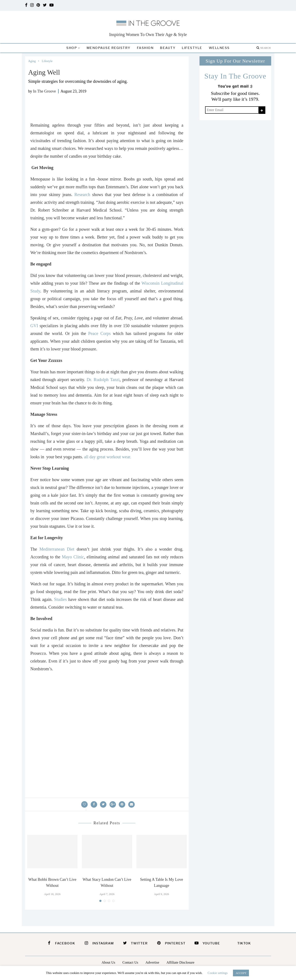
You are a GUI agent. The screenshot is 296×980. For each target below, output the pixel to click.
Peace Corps (100, 333)
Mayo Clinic (73, 557)
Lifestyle (192, 48)
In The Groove (44, 91)
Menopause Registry (108, 48)
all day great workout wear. (107, 457)
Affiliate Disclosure (180, 962)
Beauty (168, 48)
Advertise (152, 962)
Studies (60, 599)
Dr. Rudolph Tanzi (103, 380)
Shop (72, 48)
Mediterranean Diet (57, 549)
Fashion (145, 48)
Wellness (219, 48)
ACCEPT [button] (241, 973)
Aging (32, 61)
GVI (34, 326)
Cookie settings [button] (218, 973)
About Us (108, 962)
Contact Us (130, 962)
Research (82, 195)
